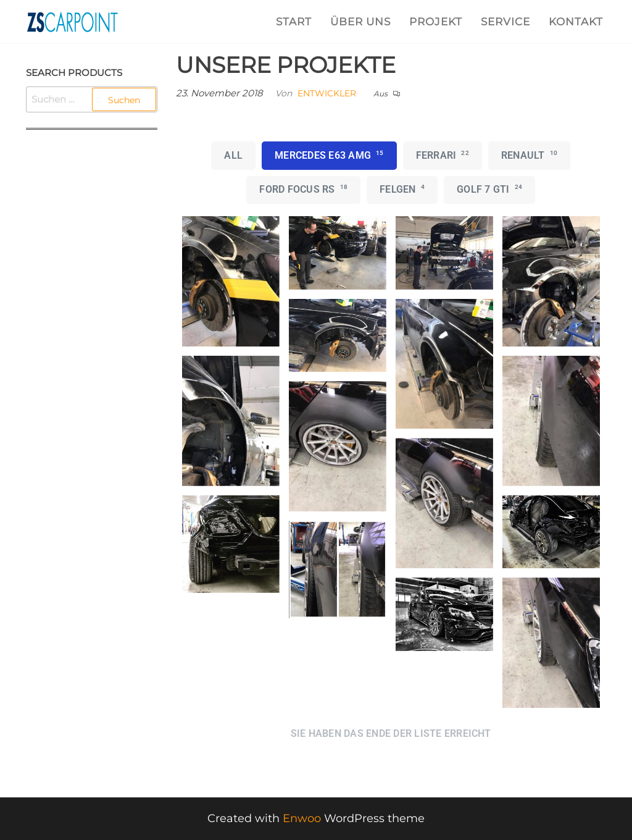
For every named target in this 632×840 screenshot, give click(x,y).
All (233, 155)
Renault (529, 155)
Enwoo (302, 818)
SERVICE (505, 22)
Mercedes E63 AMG (329, 155)
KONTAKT (576, 22)
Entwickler (327, 93)
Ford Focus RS (303, 189)
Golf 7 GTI (489, 189)
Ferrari (443, 155)
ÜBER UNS (360, 22)
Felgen (402, 189)
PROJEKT (436, 22)
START (294, 22)
